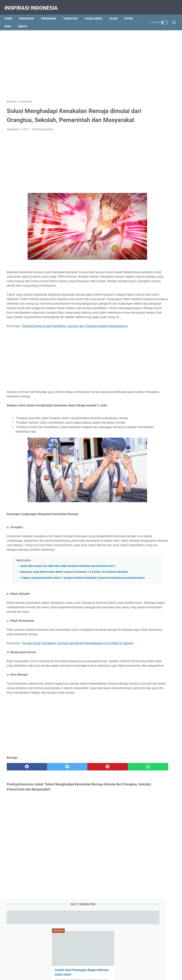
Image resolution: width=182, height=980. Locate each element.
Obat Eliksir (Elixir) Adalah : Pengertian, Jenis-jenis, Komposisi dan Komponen (154, 244)
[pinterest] (77, 830)
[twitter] (49, 830)
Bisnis (161, 437)
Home (10, 13)
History (152, 451)
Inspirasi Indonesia (33, 4)
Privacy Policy (92, 963)
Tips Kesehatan (94, 974)
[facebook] (21, 830)
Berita (40, 21)
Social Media (141, 471)
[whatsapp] (105, 830)
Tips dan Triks (158, 478)
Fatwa (11, 21)
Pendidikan (51, 13)
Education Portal (75, 974)
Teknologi (73, 13)
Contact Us (74, 963)
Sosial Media (96, 13)
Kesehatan (29, 13)
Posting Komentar (42, 135)
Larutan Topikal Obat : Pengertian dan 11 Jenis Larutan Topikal (151, 400)
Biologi (150, 437)
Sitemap (124, 963)
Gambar (139, 451)
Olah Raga (157, 457)
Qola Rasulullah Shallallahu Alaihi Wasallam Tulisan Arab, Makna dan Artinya (153, 271)
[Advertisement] (91, 57)
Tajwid (157, 471)
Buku (26, 21)
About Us (58, 963)
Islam (116, 13)
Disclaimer (110, 963)
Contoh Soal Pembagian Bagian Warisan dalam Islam (151, 156)
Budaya (139, 444)
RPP (154, 464)
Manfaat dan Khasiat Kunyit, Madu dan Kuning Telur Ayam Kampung (152, 187)
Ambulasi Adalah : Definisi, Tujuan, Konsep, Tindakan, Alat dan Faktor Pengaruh (153, 217)
